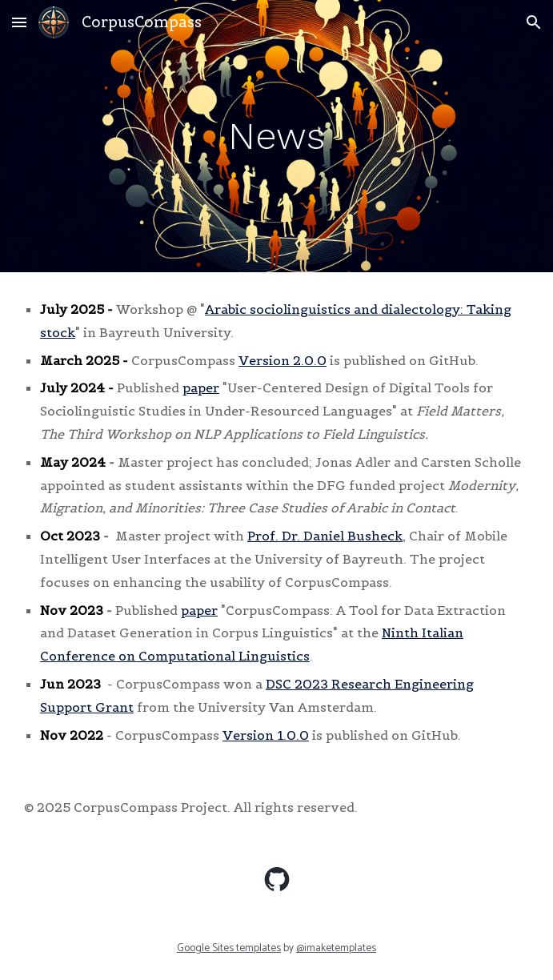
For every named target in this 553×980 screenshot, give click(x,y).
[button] (19, 22)
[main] (276, 136)
